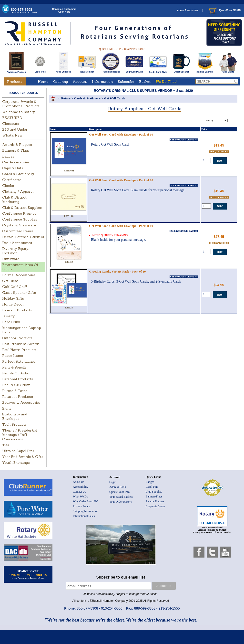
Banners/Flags (154, 496)
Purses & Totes (15, 391)
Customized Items (18, 231)
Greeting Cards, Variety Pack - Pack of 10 (117, 271)
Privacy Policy (81, 506)
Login (113, 482)
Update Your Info (120, 492)
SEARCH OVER (28, 574)
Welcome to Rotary (19, 112)
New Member (87, 71)
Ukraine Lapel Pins (18, 451)
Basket (145, 82)
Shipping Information (86, 511)
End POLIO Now (16, 385)
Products (15, 82)
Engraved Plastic (134, 71)
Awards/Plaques (155, 501)
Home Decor (13, 304)
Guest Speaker (181, 71)
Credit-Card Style (158, 71)
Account (80, 82)
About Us (79, 482)
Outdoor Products (17, 338)
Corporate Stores (156, 506)
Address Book (118, 487)
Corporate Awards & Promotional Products (21, 104)
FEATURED (12, 118)
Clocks (8, 186)
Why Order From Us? (86, 501)
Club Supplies (64, 71)
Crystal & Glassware (19, 225)
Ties (6, 445)
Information (102, 82)
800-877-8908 (24, 11)
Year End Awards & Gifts (23, 457)
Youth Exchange (16, 463)
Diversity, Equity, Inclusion (15, 251)
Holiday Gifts (13, 298)
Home (43, 82)
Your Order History (121, 502)
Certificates (12, 180)
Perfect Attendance (19, 361)
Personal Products (18, 379)
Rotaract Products (18, 397)
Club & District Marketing (14, 200)
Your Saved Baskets (121, 497)
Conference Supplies (20, 219)
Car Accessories (16, 162)
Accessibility (81, 487)
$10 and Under (15, 129)
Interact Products (17, 310)
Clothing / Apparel (18, 191)
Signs (7, 408)
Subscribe (126, 82)
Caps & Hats (13, 168)
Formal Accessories (19, 275)
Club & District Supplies (22, 208)
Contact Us (80, 492)
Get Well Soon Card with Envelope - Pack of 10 (121, 134)
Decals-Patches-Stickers (23, 237)
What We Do (81, 496)
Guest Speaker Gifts (19, 293)
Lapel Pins (40, 71)
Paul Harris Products (19, 350)
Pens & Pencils (14, 367)
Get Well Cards (114, 98)
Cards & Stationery (18, 174)
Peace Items (13, 356)
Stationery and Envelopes (15, 416)
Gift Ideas (10, 281)
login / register (188, 10)
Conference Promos (19, 213)
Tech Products (14, 424)
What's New (12, 135)
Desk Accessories (17, 243)
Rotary (66, 98)
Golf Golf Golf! (15, 287)
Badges (8, 156)
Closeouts (11, 124)
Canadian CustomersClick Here (64, 11)
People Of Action (17, 373)
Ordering (61, 82)
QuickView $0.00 (224, 10)
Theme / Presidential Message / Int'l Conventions (20, 435)
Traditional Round (111, 71)
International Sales (84, 516)
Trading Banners (205, 71)
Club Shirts (228, 71)
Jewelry (8, 316)
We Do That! (166, 82)
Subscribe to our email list (121, 577)
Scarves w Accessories (21, 402)
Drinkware (11, 259)
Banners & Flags (16, 150)
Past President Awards (21, 344)
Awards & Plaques (16, 71)
